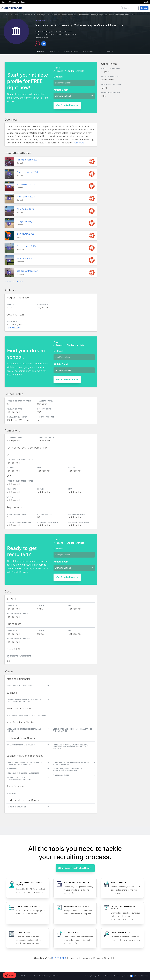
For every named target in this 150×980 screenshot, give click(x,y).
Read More (79, 143)
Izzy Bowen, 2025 (26, 234)
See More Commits (14, 282)
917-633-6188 (59, 958)
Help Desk (21, 2)
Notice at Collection (105, 976)
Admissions (88, 51)
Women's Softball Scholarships (34, 15)
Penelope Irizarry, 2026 (28, 160)
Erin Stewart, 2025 (26, 184)
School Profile (71, 51)
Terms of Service (142, 976)
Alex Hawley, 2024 (26, 197)
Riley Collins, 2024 (26, 209)
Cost (100, 51)
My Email (58, 77)
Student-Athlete (75, 71)
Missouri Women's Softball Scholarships (62, 15)
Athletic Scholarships (13, 15)
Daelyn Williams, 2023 (27, 221)
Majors (111, 51)
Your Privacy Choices (124, 976)
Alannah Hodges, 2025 (28, 172)
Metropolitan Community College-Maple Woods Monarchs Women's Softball (107, 15)
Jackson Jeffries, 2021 (28, 271)
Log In (146, 2)
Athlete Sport (61, 90)
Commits (41, 51)
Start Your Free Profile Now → (75, 868)
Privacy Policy (91, 976)
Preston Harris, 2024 (27, 246)
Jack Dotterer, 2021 (27, 258)
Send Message (14, 328)
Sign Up (144, 8)
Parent (59, 71)
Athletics (55, 51)
